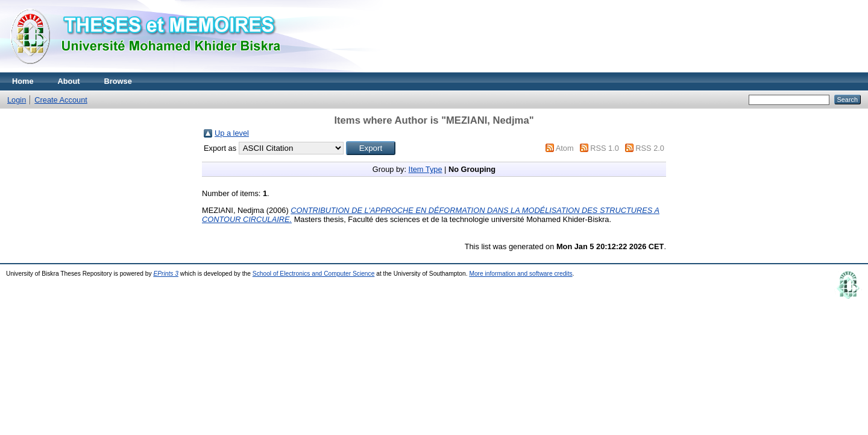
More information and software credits (520, 274)
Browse (118, 81)
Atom (565, 148)
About (69, 81)
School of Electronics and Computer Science (314, 274)
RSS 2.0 (650, 148)
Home (23, 81)
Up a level (232, 133)
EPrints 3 (166, 274)
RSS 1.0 (605, 148)
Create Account (61, 100)
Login (17, 100)
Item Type (426, 169)
